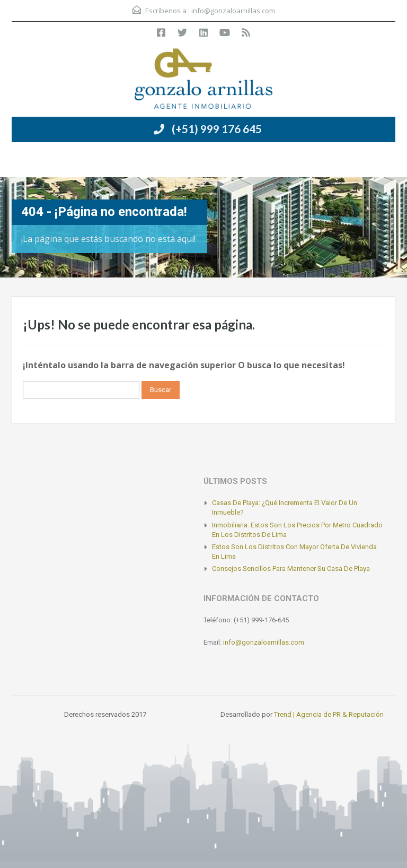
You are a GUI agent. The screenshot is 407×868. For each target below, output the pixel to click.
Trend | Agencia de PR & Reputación (329, 714)
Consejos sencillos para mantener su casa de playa (291, 568)
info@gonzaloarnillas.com (233, 11)
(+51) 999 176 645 (217, 129)
